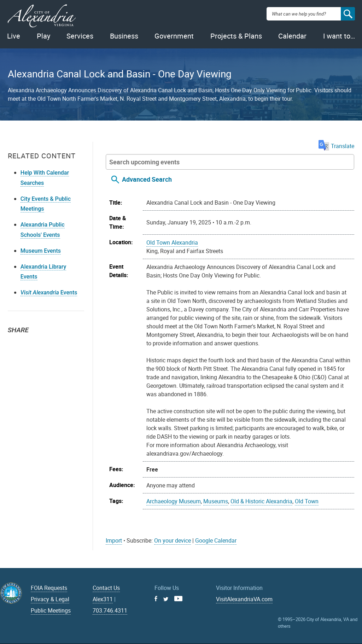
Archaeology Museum (174, 501)
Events (49, 292)
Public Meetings (51, 610)
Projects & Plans (236, 36)
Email (47, 343)
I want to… (339, 36)
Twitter (16, 343)
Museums (216, 501)
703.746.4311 (110, 610)
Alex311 (103, 599)
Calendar (292, 36)
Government (174, 36)
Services (80, 36)
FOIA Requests (49, 588)
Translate (336, 146)
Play (43, 36)
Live (14, 36)
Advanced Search (147, 179)
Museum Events (41, 251)
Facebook (31, 343)
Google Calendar (216, 540)
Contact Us (106, 588)
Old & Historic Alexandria (261, 501)
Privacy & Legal (50, 599)
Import (114, 540)
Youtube (178, 599)
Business (124, 36)
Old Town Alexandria (172, 242)
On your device (173, 540)
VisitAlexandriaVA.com (244, 599)
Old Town (307, 501)
